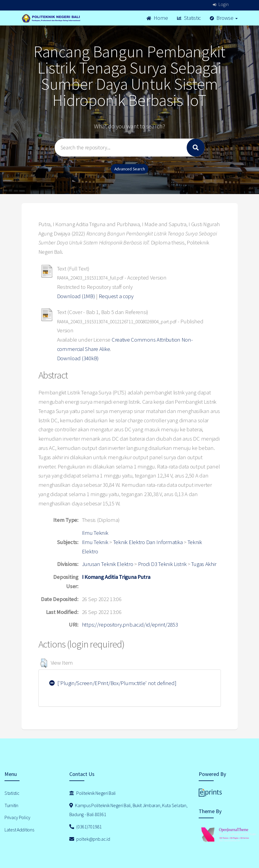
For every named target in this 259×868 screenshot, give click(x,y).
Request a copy (116, 296)
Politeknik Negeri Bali (92, 793)
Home (157, 18)
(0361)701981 (86, 827)
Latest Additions (19, 830)
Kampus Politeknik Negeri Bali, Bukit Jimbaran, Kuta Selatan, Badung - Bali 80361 (128, 810)
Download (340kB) (78, 358)
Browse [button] (224, 18)
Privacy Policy (17, 817)
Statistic (189, 18)
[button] (44, 663)
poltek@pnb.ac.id (90, 839)
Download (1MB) (76, 296)
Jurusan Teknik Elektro (108, 564)
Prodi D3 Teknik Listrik (162, 564)
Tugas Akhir (204, 564)
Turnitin (11, 805)
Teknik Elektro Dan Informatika (148, 542)
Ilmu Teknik (95, 533)
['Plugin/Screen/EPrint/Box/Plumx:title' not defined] (113, 683)
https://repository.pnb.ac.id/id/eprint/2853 (130, 625)
